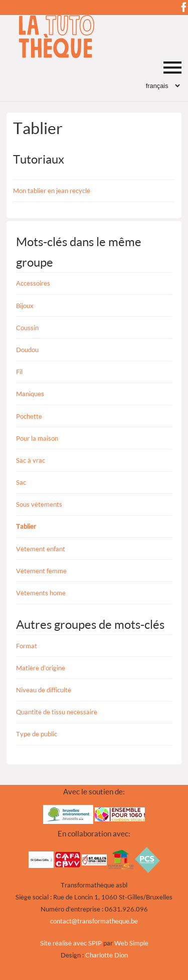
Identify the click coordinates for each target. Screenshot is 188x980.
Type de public (37, 734)
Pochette (29, 416)
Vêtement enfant (41, 549)
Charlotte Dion (107, 955)
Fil (19, 372)
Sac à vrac (31, 460)
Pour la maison (37, 438)
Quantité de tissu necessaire (57, 712)
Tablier (26, 526)
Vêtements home (41, 593)
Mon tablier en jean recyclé (52, 191)
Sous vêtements (39, 504)
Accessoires (33, 283)
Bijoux (25, 306)
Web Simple (131, 943)
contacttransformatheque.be (94, 921)
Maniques (30, 394)
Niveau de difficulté (44, 690)
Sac (21, 482)
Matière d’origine (41, 668)
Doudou (27, 350)
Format (27, 646)
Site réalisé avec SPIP (71, 943)
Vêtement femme (41, 571)
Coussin (27, 328)
